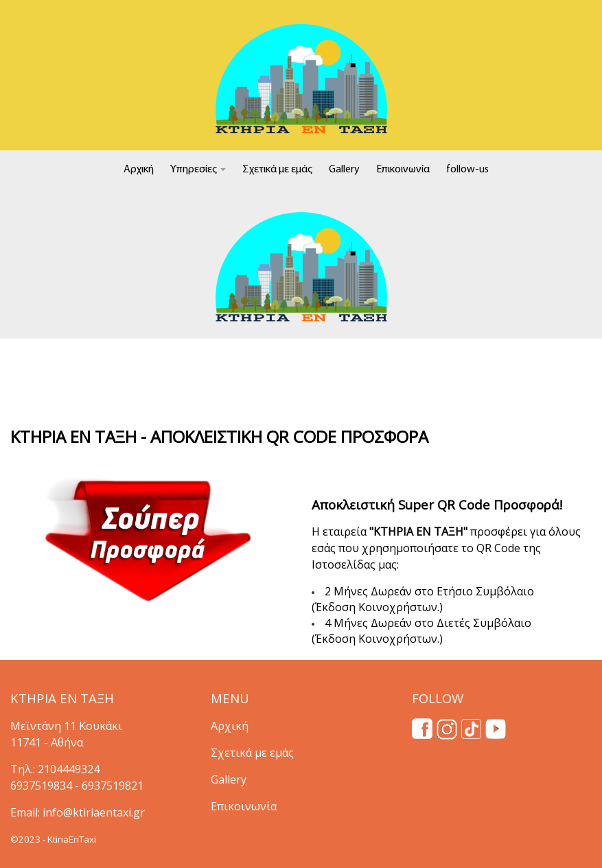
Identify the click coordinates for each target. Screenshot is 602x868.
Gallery (344, 170)
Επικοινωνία (403, 170)
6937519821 (113, 786)
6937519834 (41, 786)
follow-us (467, 170)
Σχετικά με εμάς (277, 170)
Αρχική (139, 170)
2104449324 (69, 769)
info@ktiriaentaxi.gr (94, 812)
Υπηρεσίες (198, 170)
